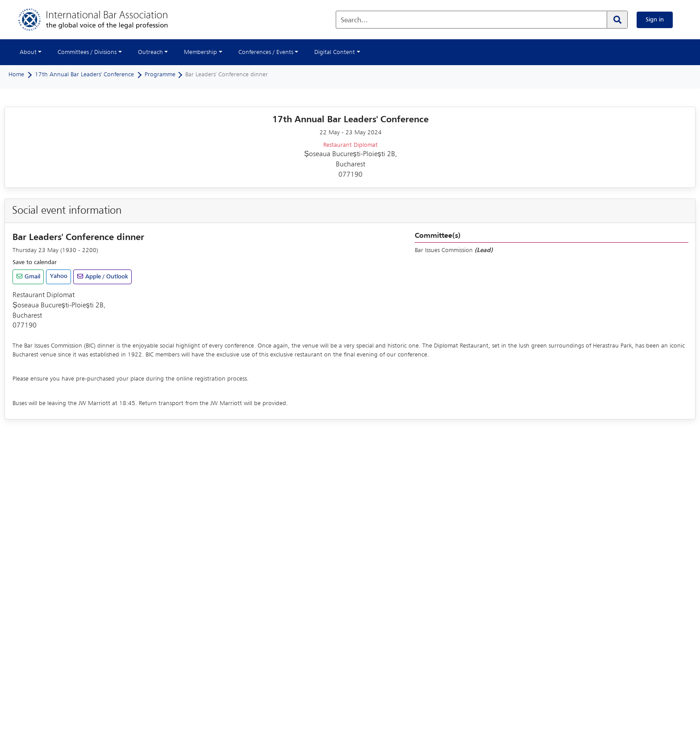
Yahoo (59, 276)
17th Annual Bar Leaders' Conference (84, 75)
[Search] (617, 20)
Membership (200, 52)
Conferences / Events (266, 52)
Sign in (655, 20)
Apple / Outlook (106, 277)
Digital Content (335, 52)
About (28, 52)
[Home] (102, 20)
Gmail (31, 277)
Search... (354, 21)
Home (16, 75)
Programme (160, 75)
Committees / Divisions (87, 52)
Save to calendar (35, 262)
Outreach (150, 52)
